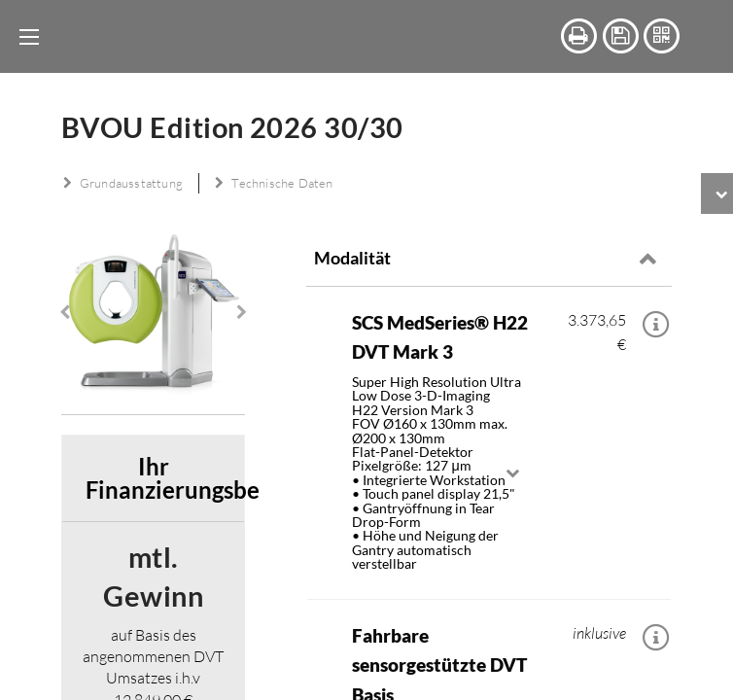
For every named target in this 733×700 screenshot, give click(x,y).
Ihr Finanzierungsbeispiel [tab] (165, 565)
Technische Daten (274, 183)
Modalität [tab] (352, 258)
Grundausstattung (123, 183)
